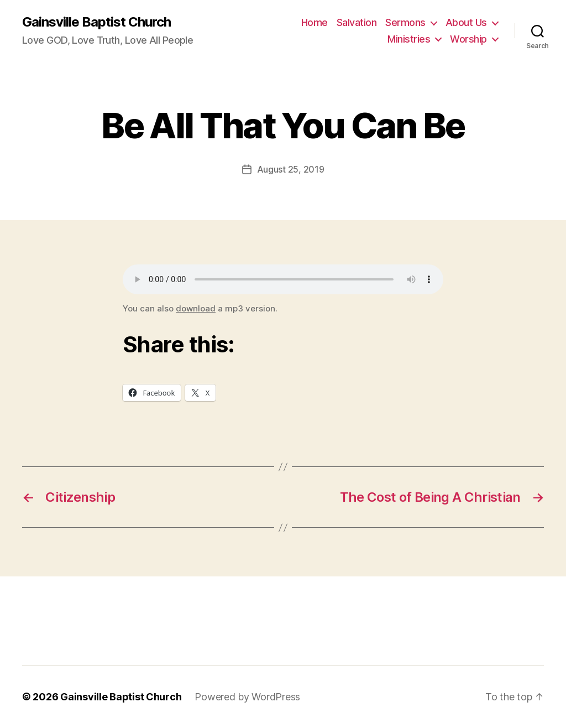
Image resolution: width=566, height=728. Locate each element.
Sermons (405, 22)
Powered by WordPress (247, 697)
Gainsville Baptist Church (96, 22)
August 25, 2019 (291, 169)
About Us (466, 22)
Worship (468, 39)
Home (315, 22)
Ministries (409, 39)
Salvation (357, 22)
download (196, 308)
